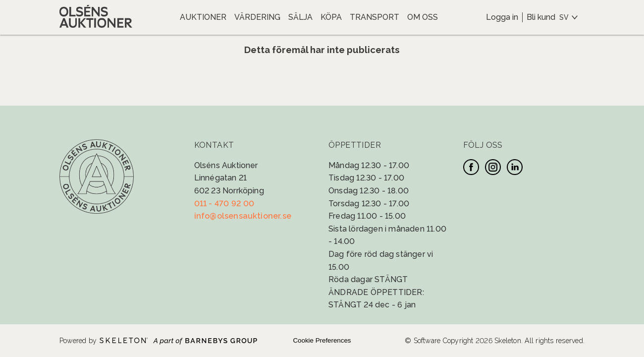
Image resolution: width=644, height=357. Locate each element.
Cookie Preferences (322, 340)
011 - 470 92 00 (224, 204)
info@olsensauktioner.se (243, 216)
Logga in (502, 17)
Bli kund (541, 17)
